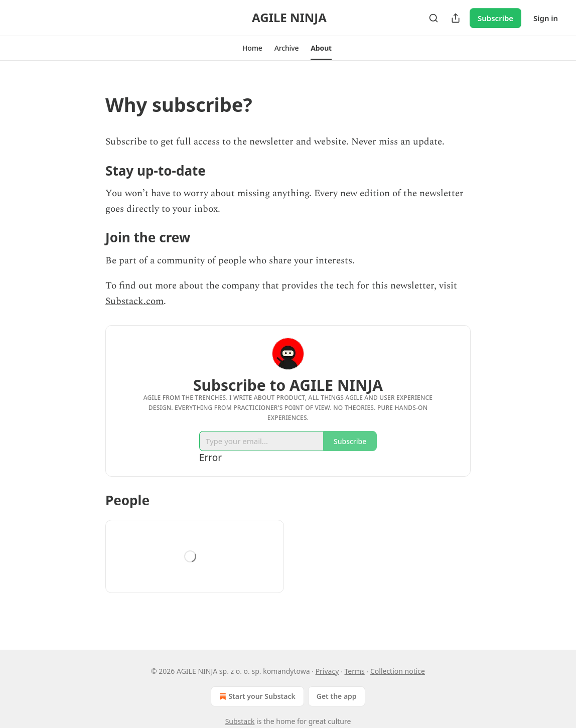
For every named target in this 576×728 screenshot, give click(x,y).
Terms (355, 671)
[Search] (434, 18)
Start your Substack (256, 696)
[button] (252, 48)
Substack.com (134, 301)
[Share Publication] (456, 18)
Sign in (546, 18)
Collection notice (398, 671)
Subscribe (495, 18)
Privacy (327, 671)
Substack (240, 721)
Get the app (337, 696)
